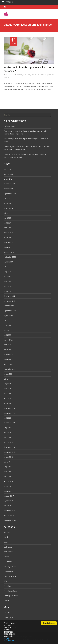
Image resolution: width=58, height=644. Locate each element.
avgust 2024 (8, 208)
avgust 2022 (8, 315)
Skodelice (7, 586)
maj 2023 (7, 277)
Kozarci (6, 557)
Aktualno (19, 75)
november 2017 (9, 491)
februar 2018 (8, 481)
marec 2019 (8, 437)
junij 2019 (7, 428)
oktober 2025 (9, 189)
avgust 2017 (8, 501)
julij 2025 (7, 198)
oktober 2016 (9, 515)
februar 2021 (8, 398)
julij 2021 (7, 379)
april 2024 (7, 223)
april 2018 (7, 472)
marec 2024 (8, 228)
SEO (5, 581)
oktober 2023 (9, 252)
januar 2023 (8, 291)
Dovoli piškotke (49, 623)
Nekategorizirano (10, 566)
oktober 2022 (9, 306)
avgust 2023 (8, 262)
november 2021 (9, 359)
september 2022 (10, 311)
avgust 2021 (8, 374)
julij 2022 (7, 320)
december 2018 (9, 447)
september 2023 (10, 257)
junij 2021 (7, 384)
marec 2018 (8, 476)
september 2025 (10, 194)
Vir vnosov (9, 617)
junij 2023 (7, 272)
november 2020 (9, 413)
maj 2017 (7, 506)
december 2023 (9, 242)
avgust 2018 (8, 457)
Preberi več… (9, 94)
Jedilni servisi (35, 75)
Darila (6, 542)
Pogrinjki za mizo (10, 576)
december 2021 (9, 355)
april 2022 (7, 335)
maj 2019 (7, 433)
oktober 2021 (9, 364)
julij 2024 (7, 213)
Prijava (8, 612)
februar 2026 (8, 174)
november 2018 (9, 452)
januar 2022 (8, 350)
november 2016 (9, 511)
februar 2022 (8, 345)
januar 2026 (8, 179)
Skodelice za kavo (10, 591)
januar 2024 (8, 237)
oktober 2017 (9, 496)
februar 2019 (8, 442)
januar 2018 (8, 486)
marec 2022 (8, 340)
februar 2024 (8, 233)
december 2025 (9, 184)
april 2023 (7, 281)
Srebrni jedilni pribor (11, 596)
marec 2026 (8, 169)
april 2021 (7, 389)
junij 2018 (7, 467)
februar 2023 (8, 286)
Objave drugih (44, 75)
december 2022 (9, 296)
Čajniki (6, 537)
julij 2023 (7, 267)
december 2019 (9, 423)
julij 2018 (7, 462)
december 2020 (9, 408)
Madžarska (8, 562)
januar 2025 (8, 203)
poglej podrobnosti (9, 639)
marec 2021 (8, 394)
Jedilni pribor (26, 75)
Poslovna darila (9, 126)
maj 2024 (7, 218)
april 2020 (7, 418)
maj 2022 (7, 330)
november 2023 (9, 247)
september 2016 (10, 520)
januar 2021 (8, 403)
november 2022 (9, 301)
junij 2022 (7, 325)
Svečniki (7, 601)
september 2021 (10, 369)
